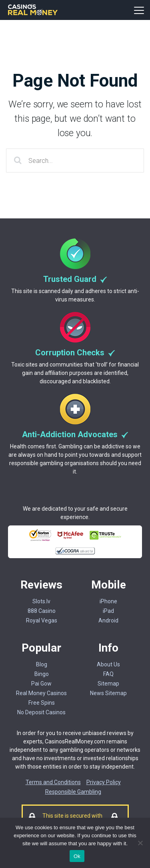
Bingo (42, 674)
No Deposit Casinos (41, 712)
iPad (108, 611)
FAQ (108, 674)
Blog (42, 664)
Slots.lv (41, 601)
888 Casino (42, 611)
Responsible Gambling (73, 792)
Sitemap (108, 684)
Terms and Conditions (53, 782)
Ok (77, 856)
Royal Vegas (42, 620)
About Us (108, 664)
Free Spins (42, 703)
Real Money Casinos (41, 693)
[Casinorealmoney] (33, 14)
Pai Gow (41, 684)
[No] (140, 843)
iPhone (108, 601)
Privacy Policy (104, 782)
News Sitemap (108, 693)
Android (108, 620)
